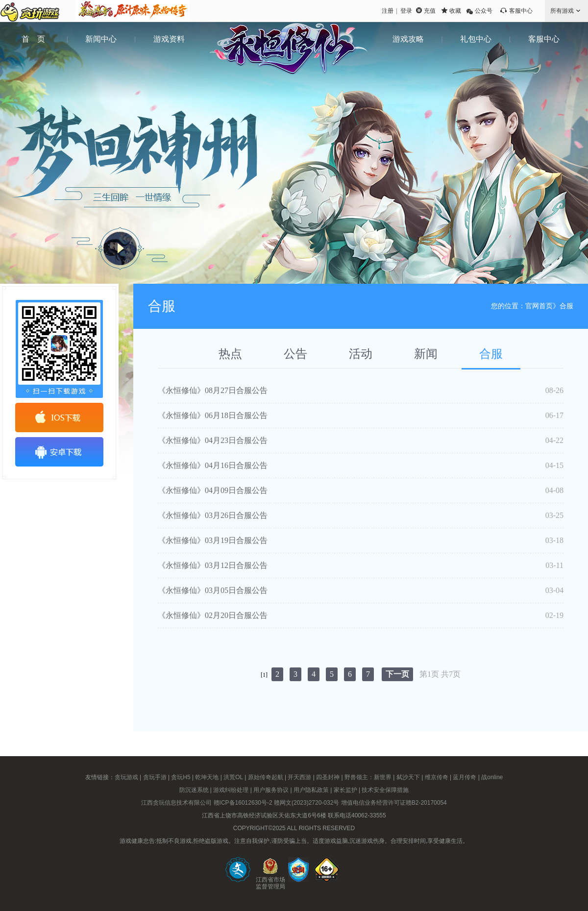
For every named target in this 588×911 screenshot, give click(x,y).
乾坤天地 (207, 777)
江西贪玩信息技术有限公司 (176, 803)
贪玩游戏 (126, 777)
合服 (491, 354)
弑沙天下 (408, 777)
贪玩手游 (155, 777)
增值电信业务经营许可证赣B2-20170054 (394, 803)
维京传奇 (437, 777)
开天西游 (299, 777)
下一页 (397, 674)
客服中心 (521, 11)
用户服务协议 (271, 790)
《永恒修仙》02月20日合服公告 (213, 615)
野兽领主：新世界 (368, 777)
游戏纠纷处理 (231, 790)
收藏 (455, 11)
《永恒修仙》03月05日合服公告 (213, 590)
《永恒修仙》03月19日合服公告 (213, 540)
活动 (361, 354)
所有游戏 (562, 11)
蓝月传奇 (465, 777)
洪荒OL (233, 777)
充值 (430, 11)
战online (492, 777)
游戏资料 (169, 39)
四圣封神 (328, 777)
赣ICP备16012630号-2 (243, 803)
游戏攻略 (408, 39)
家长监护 (345, 790)
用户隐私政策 (311, 790)
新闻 (426, 354)
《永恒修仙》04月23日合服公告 (213, 440)
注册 (388, 11)
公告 (295, 354)
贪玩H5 (181, 777)
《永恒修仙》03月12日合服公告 (213, 565)
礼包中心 (476, 39)
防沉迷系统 (194, 790)
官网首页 (539, 306)
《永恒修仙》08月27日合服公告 (213, 390)
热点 (230, 354)
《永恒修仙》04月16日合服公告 (213, 465)
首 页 (33, 39)
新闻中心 (101, 39)
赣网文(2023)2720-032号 (306, 803)
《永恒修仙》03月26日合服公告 (213, 515)
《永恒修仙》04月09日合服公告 (213, 490)
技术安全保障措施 (385, 790)
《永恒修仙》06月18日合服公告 (213, 415)
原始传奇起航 (266, 777)
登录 (406, 11)
